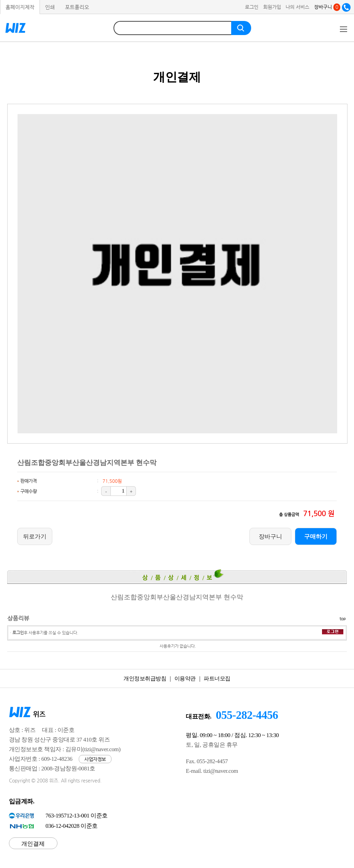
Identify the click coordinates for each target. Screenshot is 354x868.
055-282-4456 (247, 715)
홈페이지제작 (20, 7)
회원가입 (272, 7)
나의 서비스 (297, 7)
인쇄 (50, 7)
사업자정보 (95, 759)
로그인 (252, 7)
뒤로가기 (35, 537)
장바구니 (327, 7)
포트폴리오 (77, 7)
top (343, 619)
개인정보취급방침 (145, 678)
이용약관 (185, 678)
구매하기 (316, 537)
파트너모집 (217, 678)
